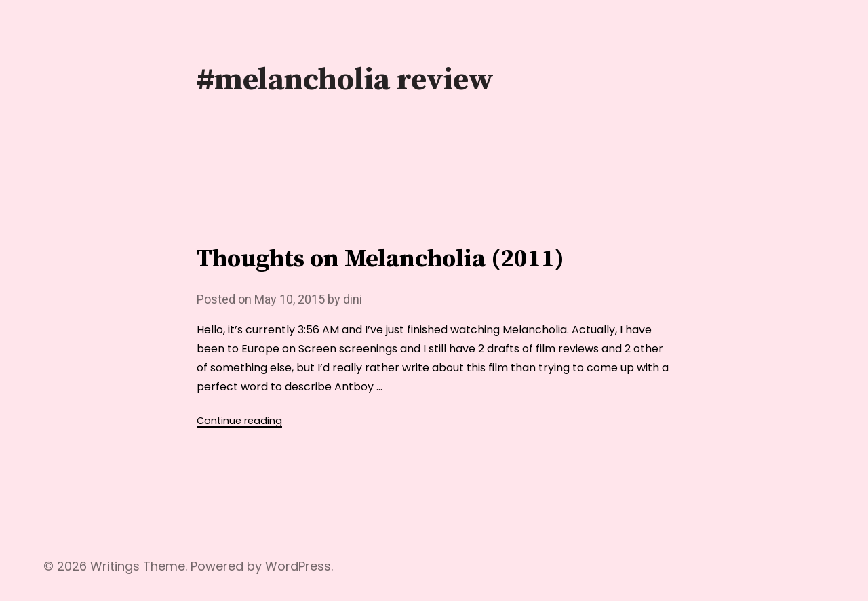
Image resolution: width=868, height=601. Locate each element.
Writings (115, 566)
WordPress (298, 566)
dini (353, 299)
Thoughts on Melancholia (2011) (380, 259)
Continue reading (239, 421)
